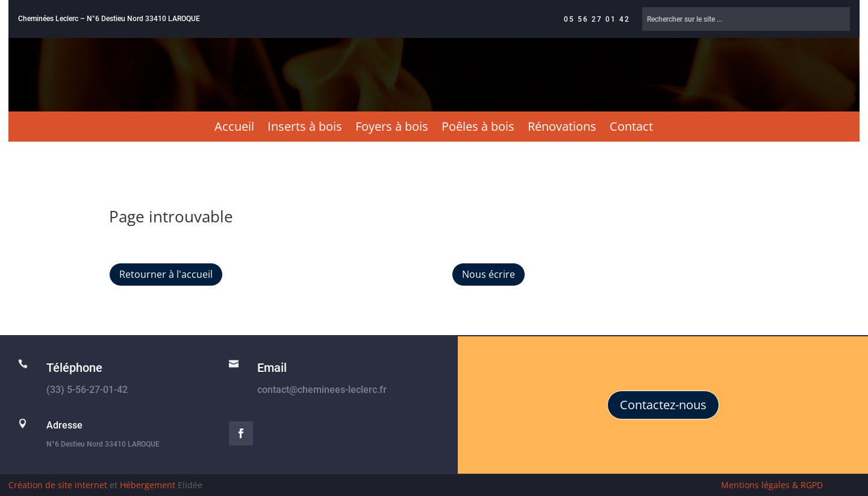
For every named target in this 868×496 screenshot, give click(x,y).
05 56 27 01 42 (597, 19)
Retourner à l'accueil (166, 274)
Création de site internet (58, 485)
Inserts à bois (305, 128)
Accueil (234, 128)
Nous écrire (489, 274)
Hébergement (148, 485)
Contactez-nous (663, 405)
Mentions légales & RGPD (772, 485)
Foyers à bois (392, 128)
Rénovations (562, 128)
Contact (631, 128)
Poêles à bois (478, 128)
